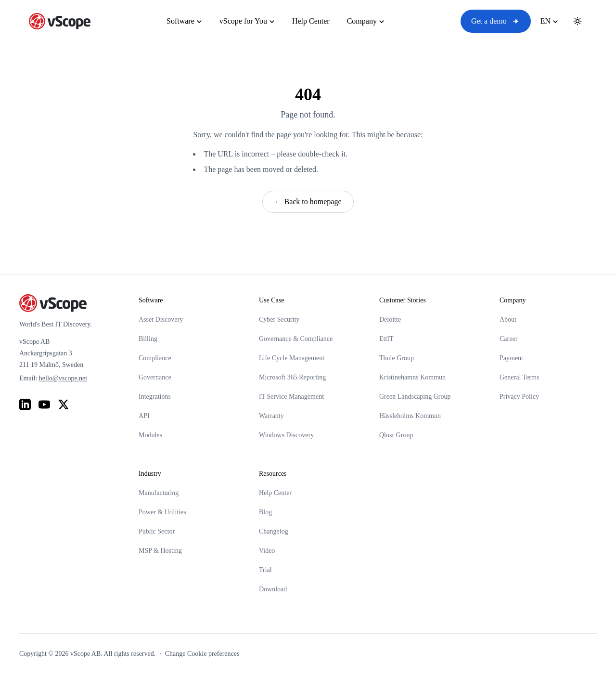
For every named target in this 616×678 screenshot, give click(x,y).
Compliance (155, 358)
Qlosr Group (396, 435)
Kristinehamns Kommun (412, 377)
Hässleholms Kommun (410, 416)
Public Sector (157, 531)
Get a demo (496, 21)
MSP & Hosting (160, 551)
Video (267, 551)
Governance (155, 377)
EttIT (386, 339)
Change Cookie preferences (202, 654)
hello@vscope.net (63, 378)
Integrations (155, 397)
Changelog (274, 531)
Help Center (275, 493)
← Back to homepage (308, 202)
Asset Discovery (161, 319)
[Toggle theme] (577, 21)
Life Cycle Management (292, 358)
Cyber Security (279, 319)
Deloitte (390, 319)
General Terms (519, 377)
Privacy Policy (519, 397)
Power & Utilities (162, 512)
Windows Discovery (286, 435)
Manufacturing (159, 493)
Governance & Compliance (296, 339)
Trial (265, 570)
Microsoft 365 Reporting (292, 377)
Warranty (271, 416)
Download (273, 589)
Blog (265, 512)
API (144, 416)
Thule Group (397, 358)
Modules (150, 435)
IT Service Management (291, 397)
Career (508, 339)
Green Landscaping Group (415, 397)
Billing (148, 339)
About (508, 319)
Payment (511, 358)
